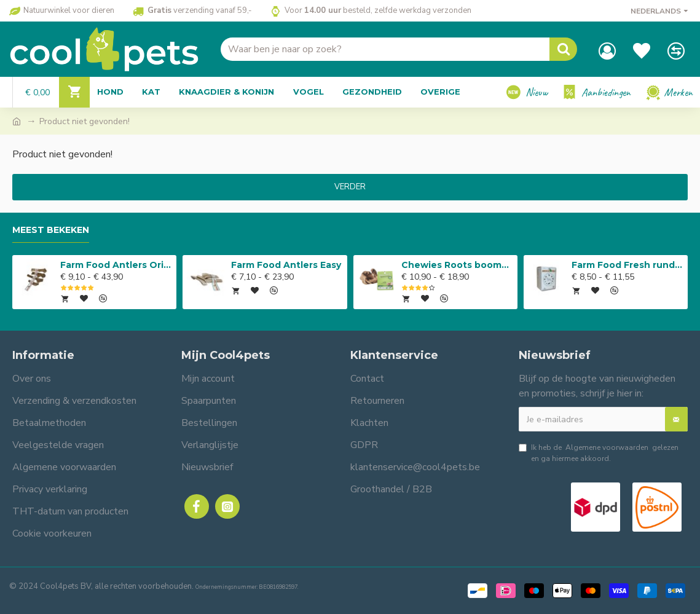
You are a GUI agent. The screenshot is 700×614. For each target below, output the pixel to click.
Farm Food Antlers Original (116, 265)
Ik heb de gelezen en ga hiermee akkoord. (599, 453)
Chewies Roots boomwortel (457, 265)
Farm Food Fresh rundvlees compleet (627, 265)
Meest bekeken (51, 230)
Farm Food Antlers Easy (286, 265)
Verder (350, 187)
